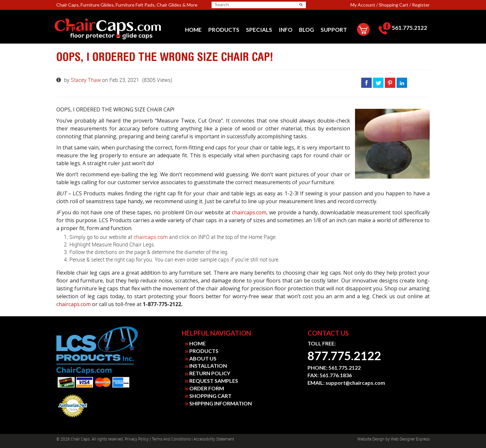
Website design (371, 439)
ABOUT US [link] (201, 358)
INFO (286, 30)
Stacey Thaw (86, 80)
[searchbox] (238, 5)
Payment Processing (73, 419)
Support (334, 30)
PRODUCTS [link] (202, 351)
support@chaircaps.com (355, 383)
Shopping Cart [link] (394, 5)
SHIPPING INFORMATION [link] (218, 403)
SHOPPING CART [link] (208, 396)
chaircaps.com (249, 212)
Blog (307, 30)
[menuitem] (193, 30)
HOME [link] (195, 343)
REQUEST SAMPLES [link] (212, 381)
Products (224, 30)
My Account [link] (363, 5)
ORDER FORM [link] (205, 388)
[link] (117, 29)
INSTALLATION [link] (206, 366)
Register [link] (421, 5)
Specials (259, 30)
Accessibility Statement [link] (214, 439)
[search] (240, 5)
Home (193, 30)
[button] (301, 5)
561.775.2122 (403, 28)
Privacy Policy (137, 439)
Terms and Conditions (171, 439)
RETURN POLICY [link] (208, 373)
